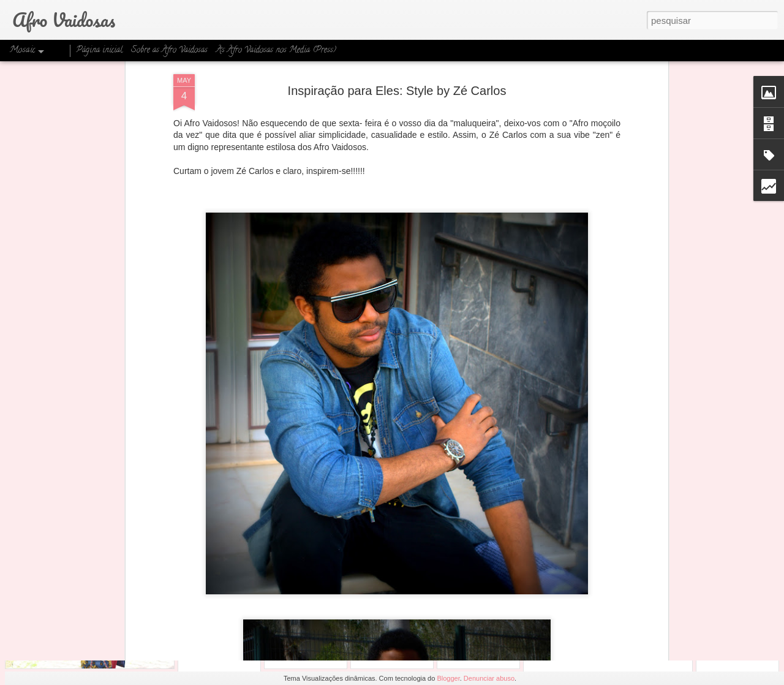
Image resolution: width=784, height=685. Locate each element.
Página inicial (99, 51)
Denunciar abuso (489, 678)
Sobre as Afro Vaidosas (169, 51)
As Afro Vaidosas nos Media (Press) (276, 51)
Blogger (448, 678)
